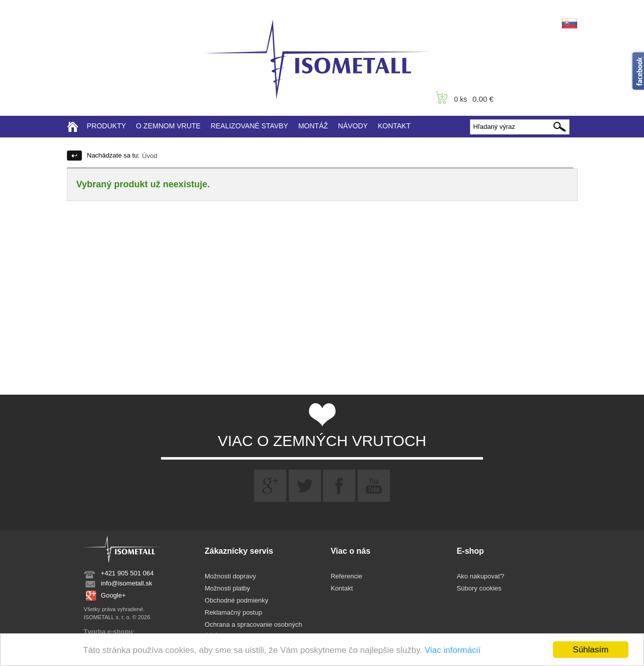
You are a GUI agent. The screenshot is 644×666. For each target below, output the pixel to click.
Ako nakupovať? (481, 576)
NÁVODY (353, 126)
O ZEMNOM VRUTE (168, 126)
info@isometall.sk (126, 583)
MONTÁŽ (313, 126)
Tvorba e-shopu (108, 632)
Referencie (346, 576)
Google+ (113, 595)
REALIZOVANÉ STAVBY (250, 126)
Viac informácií (453, 650)
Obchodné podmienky (236, 600)
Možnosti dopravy (230, 576)
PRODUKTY (107, 126)
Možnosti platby (227, 588)
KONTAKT (394, 126)
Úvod (149, 156)
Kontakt (342, 588)
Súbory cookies (479, 588)
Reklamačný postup (233, 612)
